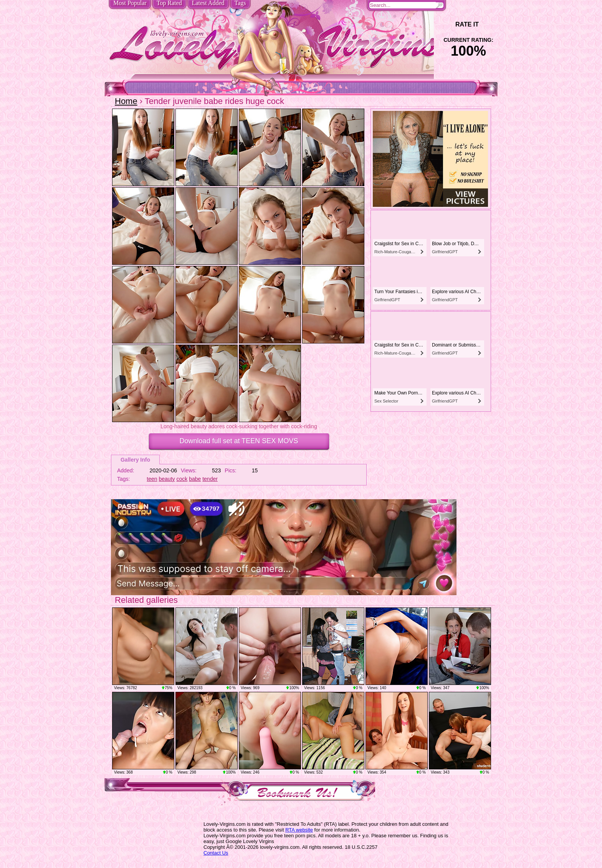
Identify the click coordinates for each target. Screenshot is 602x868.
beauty (167, 479)
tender (210, 479)
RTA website (299, 830)
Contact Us (216, 853)
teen (152, 479)
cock (182, 479)
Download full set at (239, 441)
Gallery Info (135, 460)
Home (126, 101)
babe (195, 479)
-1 (447, 24)
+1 (490, 24)
